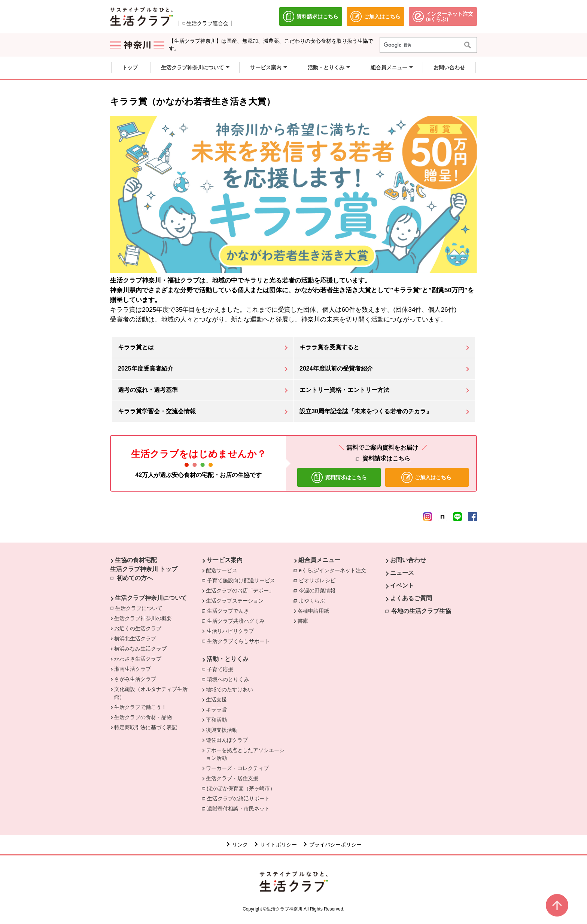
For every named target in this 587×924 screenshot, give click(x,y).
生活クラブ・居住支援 (232, 778)
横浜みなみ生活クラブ (140, 649)
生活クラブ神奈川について (151, 598)
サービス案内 (225, 560)
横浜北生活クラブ (135, 638)
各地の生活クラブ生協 (421, 611)
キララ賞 (216, 710)
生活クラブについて (141, 608)
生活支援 (216, 700)
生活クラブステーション (235, 601)
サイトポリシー (279, 845)
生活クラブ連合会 (207, 23)
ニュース (402, 573)
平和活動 (216, 720)
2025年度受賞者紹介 (146, 369)
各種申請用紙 (313, 611)
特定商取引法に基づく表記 (146, 727)
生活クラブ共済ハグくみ (238, 620)
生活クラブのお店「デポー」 (240, 591)
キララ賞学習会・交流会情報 (157, 411)
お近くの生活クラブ (138, 628)
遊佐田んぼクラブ (227, 740)
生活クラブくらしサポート (240, 641)
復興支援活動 (222, 730)
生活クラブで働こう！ (140, 707)
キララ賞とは (136, 347)
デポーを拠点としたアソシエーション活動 (245, 754)
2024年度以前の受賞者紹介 (336, 369)
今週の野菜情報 (319, 590)
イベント (402, 585)
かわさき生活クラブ (138, 659)
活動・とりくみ (228, 659)
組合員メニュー (319, 560)
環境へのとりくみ (230, 679)
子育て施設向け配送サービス (243, 580)
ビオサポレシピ (319, 580)
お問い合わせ (408, 560)
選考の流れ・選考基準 (148, 390)
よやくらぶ (314, 600)
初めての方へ (135, 578)
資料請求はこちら (386, 458)
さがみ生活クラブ (135, 679)
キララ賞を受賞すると (329, 347)
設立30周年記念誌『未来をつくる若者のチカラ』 (366, 411)
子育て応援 (222, 669)
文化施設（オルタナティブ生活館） (151, 693)
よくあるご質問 (411, 598)
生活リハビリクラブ (230, 631)
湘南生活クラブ (133, 669)
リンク (240, 845)
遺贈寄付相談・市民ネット (240, 808)
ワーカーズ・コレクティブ (237, 768)
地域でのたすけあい (229, 689)
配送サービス (222, 570)
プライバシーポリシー (335, 845)
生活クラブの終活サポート (240, 798)
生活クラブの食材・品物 (143, 717)
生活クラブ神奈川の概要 (143, 618)
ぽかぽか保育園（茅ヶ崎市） (243, 788)
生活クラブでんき (230, 610)
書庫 (303, 621)
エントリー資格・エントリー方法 (344, 390)
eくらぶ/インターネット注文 (334, 570)
